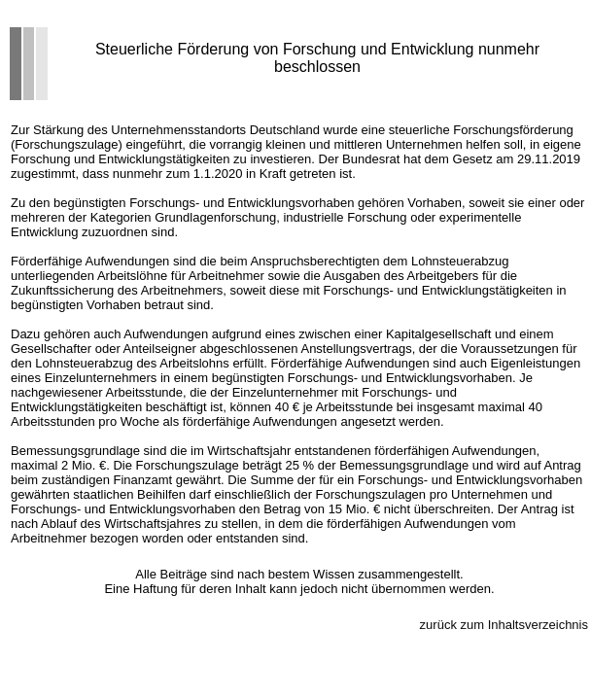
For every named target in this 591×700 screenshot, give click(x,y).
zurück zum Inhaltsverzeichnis (504, 625)
